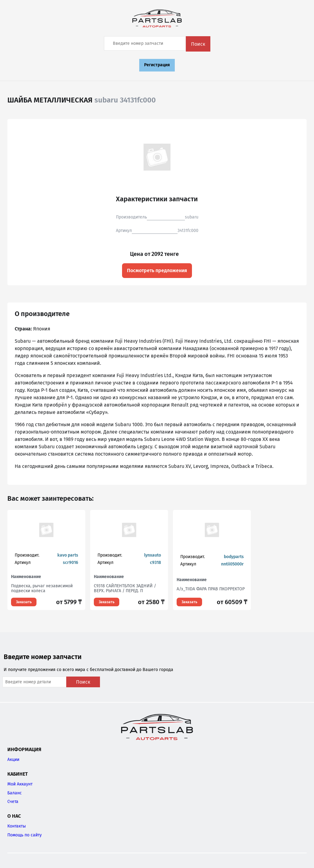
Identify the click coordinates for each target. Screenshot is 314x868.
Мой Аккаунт (20, 784)
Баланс (15, 793)
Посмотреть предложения (157, 270)
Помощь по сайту (25, 835)
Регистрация (157, 65)
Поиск (198, 44)
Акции (13, 760)
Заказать (24, 602)
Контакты (17, 826)
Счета (13, 802)
